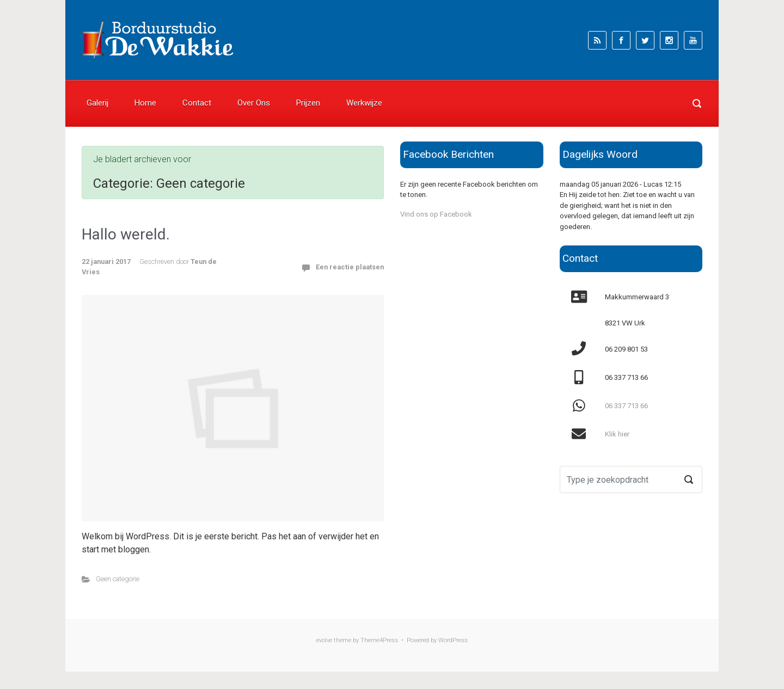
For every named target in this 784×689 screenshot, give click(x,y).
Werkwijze (364, 103)
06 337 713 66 (626, 406)
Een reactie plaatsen (350, 267)
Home (145, 103)
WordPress (453, 640)
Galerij (97, 103)
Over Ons (254, 103)
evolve (324, 640)
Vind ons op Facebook (436, 214)
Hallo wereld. (126, 234)
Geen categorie (118, 579)
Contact (197, 103)
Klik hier (617, 434)
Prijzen (308, 103)
